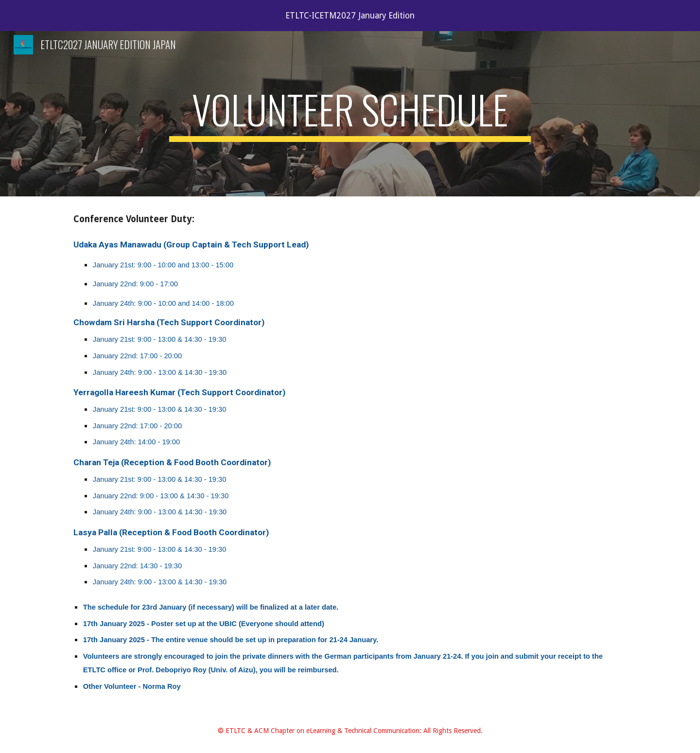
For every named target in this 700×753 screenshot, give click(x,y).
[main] (350, 114)
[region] (350, 16)
